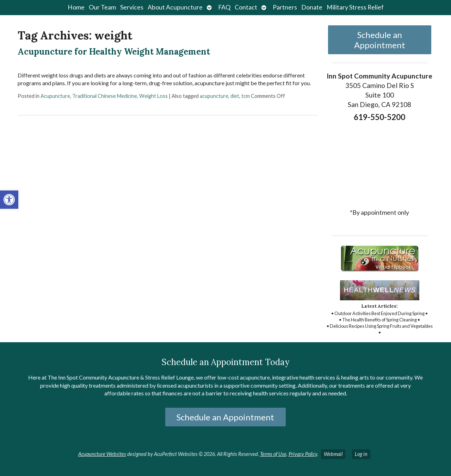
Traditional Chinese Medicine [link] (105, 96)
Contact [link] (246, 7)
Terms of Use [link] (273, 454)
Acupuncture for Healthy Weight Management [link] (114, 52)
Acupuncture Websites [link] (102, 454)
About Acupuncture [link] (175, 7)
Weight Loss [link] (153, 96)
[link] (9, 200)
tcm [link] (246, 96)
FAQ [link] (224, 7)
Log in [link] (361, 454)
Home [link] (76, 7)
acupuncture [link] (214, 96)
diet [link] (235, 96)
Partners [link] (285, 7)
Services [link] (132, 7)
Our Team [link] (102, 7)
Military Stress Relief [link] (355, 7)
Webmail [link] (333, 454)
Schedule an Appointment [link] (380, 40)
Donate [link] (312, 7)
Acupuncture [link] (55, 96)
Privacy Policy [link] (303, 454)
